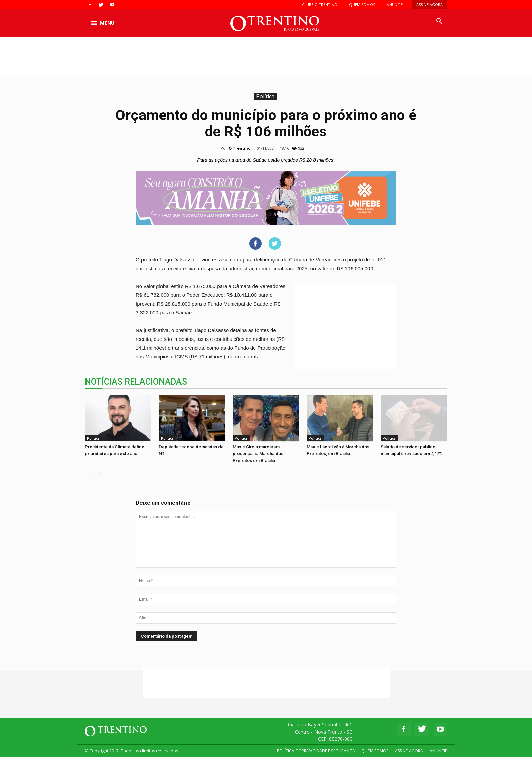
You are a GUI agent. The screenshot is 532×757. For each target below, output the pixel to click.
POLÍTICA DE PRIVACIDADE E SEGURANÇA (316, 751)
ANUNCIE (395, 5)
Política (265, 96)
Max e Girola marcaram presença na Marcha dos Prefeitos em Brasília (258, 454)
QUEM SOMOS (362, 5)
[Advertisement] (266, 60)
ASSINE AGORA (430, 5)
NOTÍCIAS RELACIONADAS (136, 382)
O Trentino (240, 148)
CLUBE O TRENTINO (320, 5)
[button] (439, 21)
